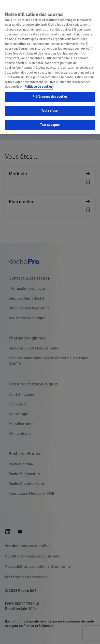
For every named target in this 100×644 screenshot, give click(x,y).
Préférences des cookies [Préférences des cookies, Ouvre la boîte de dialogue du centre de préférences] (50, 97)
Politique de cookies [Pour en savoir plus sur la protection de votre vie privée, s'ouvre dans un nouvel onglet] (38, 87)
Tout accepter (50, 125)
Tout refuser (50, 111)
